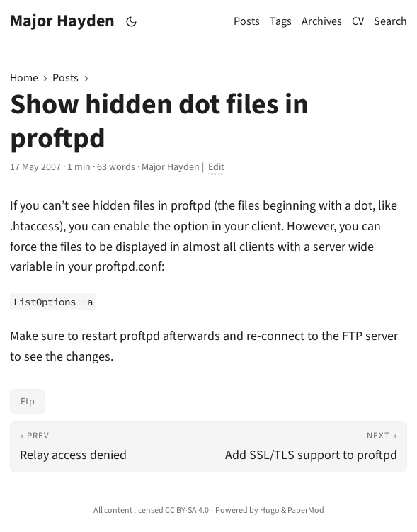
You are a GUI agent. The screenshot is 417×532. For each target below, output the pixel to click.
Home (24, 78)
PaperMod (306, 510)
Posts (65, 78)
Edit (216, 167)
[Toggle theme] (132, 22)
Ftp (28, 402)
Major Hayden (62, 21)
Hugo (270, 510)
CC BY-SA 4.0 (187, 510)
